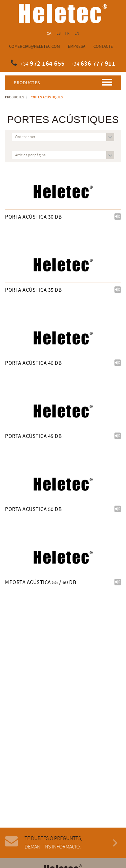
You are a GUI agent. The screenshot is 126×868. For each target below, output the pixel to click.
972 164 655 (47, 64)
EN (77, 34)
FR (68, 34)
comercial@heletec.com (34, 46)
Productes (15, 97)
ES (59, 34)
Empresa (77, 46)
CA (49, 34)
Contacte (103, 46)
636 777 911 (98, 64)
